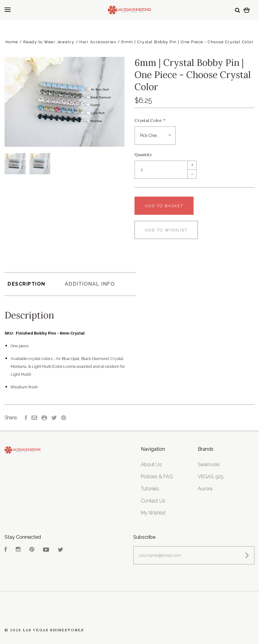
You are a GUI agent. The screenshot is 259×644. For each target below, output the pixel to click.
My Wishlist (153, 513)
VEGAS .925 (211, 477)
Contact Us (153, 501)
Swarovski (209, 464)
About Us (151, 464)
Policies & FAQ (157, 477)
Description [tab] (27, 284)
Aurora (205, 489)
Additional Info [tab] (90, 284)
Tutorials (150, 489)
